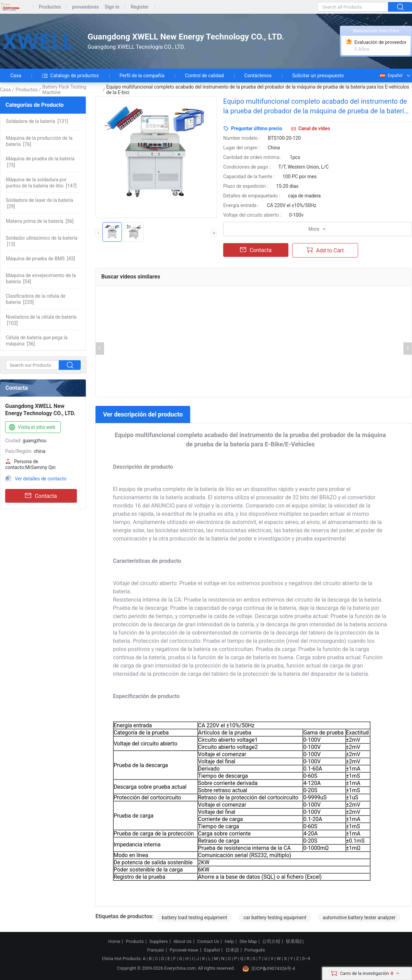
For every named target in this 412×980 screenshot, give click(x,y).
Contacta (41, 496)
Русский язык (184, 950)
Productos (50, 7)
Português (255, 950)
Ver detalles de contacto (41, 479)
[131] (37, 121)
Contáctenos (258, 76)
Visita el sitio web (31, 428)
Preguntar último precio (257, 128)
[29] (39, 203)
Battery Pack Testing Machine (64, 90)
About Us (182, 942)
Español (391, 76)
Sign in (112, 7)
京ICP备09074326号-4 (269, 969)
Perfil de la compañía (142, 76)
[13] (42, 241)
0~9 (306, 959)
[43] (40, 259)
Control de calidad (204, 76)
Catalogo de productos (70, 76)
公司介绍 (271, 942)
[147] (41, 183)
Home (114, 942)
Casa (16, 76)
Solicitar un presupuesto (318, 76)
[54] (41, 278)
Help (229, 942)
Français (155, 950)
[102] (41, 320)
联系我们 (295, 942)
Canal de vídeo (314, 128)
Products (135, 942)
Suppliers (159, 942)
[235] (36, 299)
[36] (37, 341)
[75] (40, 162)
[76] (39, 141)
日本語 (232, 950)
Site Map (248, 942)
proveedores (85, 7)
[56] (40, 221)
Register (140, 7)
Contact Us (208, 942)
